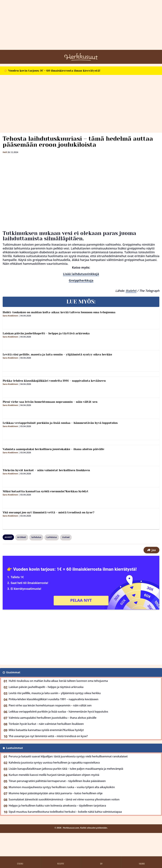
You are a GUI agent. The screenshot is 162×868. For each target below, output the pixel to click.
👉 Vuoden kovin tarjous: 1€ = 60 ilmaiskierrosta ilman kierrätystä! (52, 71)
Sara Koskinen (10, 316)
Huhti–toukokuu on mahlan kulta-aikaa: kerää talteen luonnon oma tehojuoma (59, 312)
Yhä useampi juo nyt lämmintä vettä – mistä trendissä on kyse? (49, 512)
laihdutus (36, 537)
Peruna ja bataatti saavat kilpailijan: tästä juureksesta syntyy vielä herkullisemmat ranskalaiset (68, 756)
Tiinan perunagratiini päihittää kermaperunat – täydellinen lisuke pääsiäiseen (57, 781)
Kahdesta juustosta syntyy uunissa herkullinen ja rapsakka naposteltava (54, 763)
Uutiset (66, 537)
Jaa (151, 550)
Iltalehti (131, 291)
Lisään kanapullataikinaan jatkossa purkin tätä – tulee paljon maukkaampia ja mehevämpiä (66, 769)
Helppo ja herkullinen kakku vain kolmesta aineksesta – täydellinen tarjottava (57, 806)
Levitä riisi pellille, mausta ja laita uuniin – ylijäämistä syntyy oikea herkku (57, 354)
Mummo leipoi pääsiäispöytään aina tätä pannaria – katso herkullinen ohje (56, 793)
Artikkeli (22, 537)
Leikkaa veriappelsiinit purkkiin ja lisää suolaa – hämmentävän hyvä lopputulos (60, 423)
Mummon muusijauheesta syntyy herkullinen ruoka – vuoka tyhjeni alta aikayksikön (62, 787)
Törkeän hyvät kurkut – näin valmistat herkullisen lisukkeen (46, 470)
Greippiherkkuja (81, 280)
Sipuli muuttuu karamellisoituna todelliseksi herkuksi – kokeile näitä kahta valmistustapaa (65, 812)
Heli (5, 152)
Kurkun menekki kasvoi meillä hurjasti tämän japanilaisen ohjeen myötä (54, 775)
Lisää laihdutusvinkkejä (81, 274)
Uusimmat (13, 672)
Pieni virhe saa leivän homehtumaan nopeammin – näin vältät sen (50, 402)
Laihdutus (52, 537)
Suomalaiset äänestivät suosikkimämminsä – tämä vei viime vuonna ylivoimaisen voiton (64, 799)
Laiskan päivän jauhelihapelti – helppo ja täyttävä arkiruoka (46, 333)
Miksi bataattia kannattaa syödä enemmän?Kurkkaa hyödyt (46, 491)
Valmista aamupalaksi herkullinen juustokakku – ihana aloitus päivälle (54, 449)
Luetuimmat (15, 748)
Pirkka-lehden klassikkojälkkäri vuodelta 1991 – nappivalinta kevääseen (54, 381)
